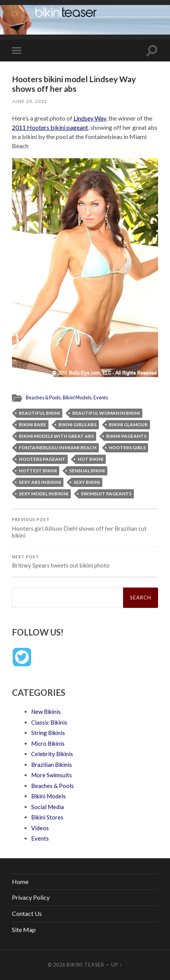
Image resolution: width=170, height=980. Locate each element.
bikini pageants (126, 436)
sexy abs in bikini (40, 482)
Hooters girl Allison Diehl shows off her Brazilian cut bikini (85, 528)
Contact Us (27, 913)
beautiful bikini (39, 413)
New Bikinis (46, 712)
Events (101, 397)
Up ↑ (117, 965)
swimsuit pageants (106, 494)
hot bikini (91, 459)
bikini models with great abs (56, 436)
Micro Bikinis (48, 743)
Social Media (47, 807)
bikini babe (32, 425)
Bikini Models (77, 397)
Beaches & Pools (43, 397)
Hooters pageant (42, 459)
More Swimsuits (52, 775)
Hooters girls (127, 448)
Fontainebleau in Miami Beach (58, 448)
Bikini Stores (47, 817)
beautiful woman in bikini (106, 413)
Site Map (24, 930)
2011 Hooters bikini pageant (50, 127)
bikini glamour (128, 425)
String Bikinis (48, 733)
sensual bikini (87, 471)
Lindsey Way (90, 118)
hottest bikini (38, 471)
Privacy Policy (31, 897)
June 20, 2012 (30, 101)
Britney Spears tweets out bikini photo (85, 562)
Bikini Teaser (85, 965)
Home (20, 882)
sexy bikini (87, 482)
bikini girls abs (77, 425)
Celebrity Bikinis (52, 754)
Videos (40, 828)
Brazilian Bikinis (52, 765)
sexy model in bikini (44, 494)
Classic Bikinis (49, 722)
